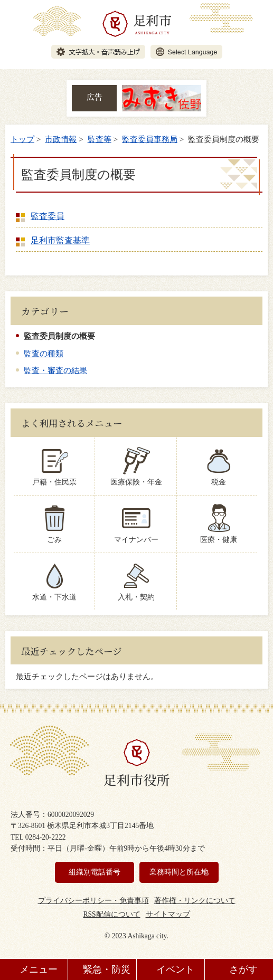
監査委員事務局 (150, 139)
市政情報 (61, 139)
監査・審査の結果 (55, 370)
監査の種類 (44, 353)
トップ (22, 139)
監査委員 (48, 216)
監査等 (100, 139)
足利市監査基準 (60, 240)
